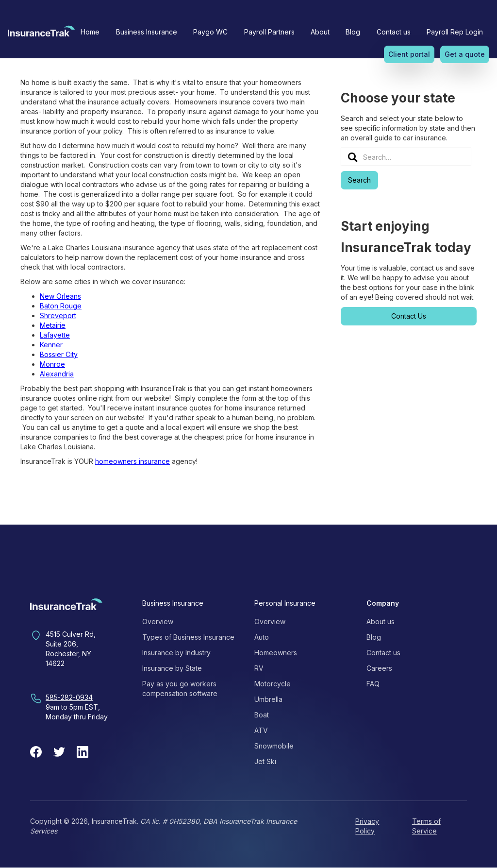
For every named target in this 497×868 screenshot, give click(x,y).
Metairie (53, 325)
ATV (261, 730)
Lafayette (55, 335)
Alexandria (57, 374)
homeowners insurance (133, 461)
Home (90, 32)
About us (381, 621)
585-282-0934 (69, 697)
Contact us (394, 32)
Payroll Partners (269, 32)
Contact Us (409, 316)
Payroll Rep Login (455, 32)
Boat (262, 715)
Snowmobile (274, 746)
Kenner (51, 345)
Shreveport (58, 315)
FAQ (373, 684)
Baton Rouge (61, 306)
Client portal (409, 54)
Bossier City (59, 354)
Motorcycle (273, 684)
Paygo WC (210, 32)
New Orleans (60, 296)
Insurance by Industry (176, 653)
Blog (353, 32)
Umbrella (268, 699)
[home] (41, 34)
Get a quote (465, 54)
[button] (147, 32)
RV (259, 668)
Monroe (52, 364)
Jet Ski (265, 761)
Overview (158, 621)
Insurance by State (172, 668)
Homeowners (276, 653)
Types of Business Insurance (188, 637)
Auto (262, 637)
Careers (379, 668)
